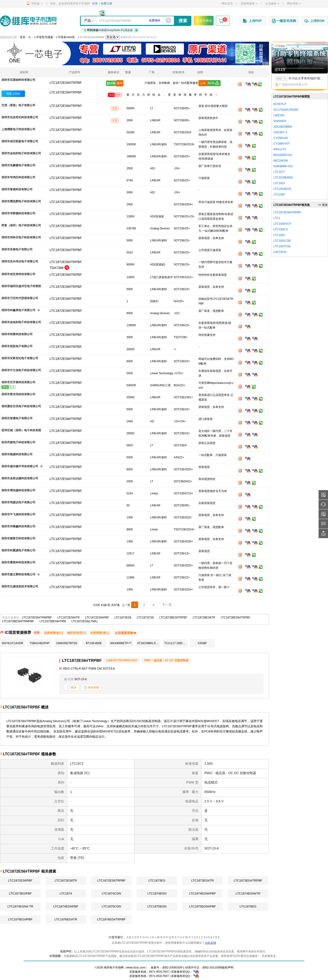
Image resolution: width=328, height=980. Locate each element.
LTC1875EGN (157, 906)
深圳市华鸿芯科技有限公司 (18, 177)
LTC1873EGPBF (20, 893)
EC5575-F (280, 104)
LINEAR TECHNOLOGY (122, 660)
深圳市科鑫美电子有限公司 (18, 310)
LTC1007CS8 (282, 246)
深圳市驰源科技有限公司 (17, 454)
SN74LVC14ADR (12, 643)
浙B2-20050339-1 (173, 968)
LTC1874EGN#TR (248, 893)
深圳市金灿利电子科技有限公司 (21, 153)
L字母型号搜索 (44, 37)
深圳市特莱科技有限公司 (17, 334)
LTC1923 (279, 183)
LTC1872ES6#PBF (97, 618)
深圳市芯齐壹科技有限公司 (18, 382)
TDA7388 (57, 268)
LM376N (279, 115)
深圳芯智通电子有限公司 (17, 418)
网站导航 (294, 4)
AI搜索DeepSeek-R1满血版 (111, 30)
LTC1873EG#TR (202, 880)
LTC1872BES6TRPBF (173, 618)
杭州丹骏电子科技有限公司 (18, 442)
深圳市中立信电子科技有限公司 (21, 370)
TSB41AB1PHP (39, 643)
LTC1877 (279, 172)
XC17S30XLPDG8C (286, 110)
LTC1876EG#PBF (20, 919)
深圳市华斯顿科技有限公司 (18, 213)
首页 (23, 37)
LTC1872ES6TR (66, 880)
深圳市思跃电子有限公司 (17, 346)
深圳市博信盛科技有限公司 (18, 490)
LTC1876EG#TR (66, 919)
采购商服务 (249, 4)
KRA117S (280, 149)
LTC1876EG (248, 906)
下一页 (167, 605)
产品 (88, 20)
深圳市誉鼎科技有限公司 (17, 189)
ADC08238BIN (283, 127)
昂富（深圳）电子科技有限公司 (21, 225)
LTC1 (277, 218)
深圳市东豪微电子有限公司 (18, 165)
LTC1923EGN (282, 189)
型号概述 (204, 20)
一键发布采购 (284, 21)
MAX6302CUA (283, 155)
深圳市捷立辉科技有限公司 (18, 574)
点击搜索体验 (126, 633)
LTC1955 (279, 195)
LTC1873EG (157, 880)
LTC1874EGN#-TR (20, 906)
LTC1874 (66, 893)
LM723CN (280, 252)
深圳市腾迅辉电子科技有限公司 (21, 201)
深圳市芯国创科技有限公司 (18, 80)
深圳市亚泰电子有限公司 (17, 249)
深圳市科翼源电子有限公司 (18, 550)
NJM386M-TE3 (283, 166)
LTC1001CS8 (282, 241)
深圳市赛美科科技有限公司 (18, 562)
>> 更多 (323, 205)
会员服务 (272, 4)
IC (30, 37)
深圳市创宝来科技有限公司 (18, 274)
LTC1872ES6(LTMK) (84, 621)
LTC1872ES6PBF (20, 880)
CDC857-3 (280, 132)
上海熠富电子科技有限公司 (18, 129)
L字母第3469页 (65, 37)
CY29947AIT (282, 144)
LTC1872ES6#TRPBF (66, 92)
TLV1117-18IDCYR (176, 643)
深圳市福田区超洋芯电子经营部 (21, 286)
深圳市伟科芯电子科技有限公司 (21, 237)
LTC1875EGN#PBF (202, 906)
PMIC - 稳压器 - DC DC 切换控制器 (166, 660)
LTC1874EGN (157, 893)
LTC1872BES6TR (204, 618)
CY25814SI (281, 138)
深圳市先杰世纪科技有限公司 (20, 117)
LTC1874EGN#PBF (202, 893)
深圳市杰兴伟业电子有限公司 (20, 261)
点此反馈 (210, 943)
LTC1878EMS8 (283, 178)
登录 (95, 4)
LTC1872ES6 (123, 618)
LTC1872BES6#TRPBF (235, 618)
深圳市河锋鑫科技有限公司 (18, 526)
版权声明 (228, 968)
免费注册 (106, 4)
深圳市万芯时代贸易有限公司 (20, 298)
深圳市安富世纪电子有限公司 (20, 358)
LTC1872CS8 (145, 618)
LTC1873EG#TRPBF (248, 880)
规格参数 (91, 687)
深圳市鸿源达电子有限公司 (18, 502)
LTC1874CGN (111, 893)
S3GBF (202, 643)
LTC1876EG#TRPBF (111, 919)
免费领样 (155, 20)
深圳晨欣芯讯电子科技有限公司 (21, 406)
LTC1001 (279, 235)
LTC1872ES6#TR (69, 618)
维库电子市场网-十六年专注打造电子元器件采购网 (28, 21)
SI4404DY (280, 121)
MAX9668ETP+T (121, 643)
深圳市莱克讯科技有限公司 (18, 394)
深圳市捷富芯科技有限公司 (18, 538)
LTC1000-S (281, 229)
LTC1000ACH (282, 224)
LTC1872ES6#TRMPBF (37, 618)
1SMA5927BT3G (67, 643)
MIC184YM (281, 161)
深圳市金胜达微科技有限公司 (20, 478)
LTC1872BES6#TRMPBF (18, 621)
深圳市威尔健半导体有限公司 (20, 466)
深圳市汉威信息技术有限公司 (20, 586)
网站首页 (227, 4)
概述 (71, 687)
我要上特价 (13, 94)
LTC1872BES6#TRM (53, 621)
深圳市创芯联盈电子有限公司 (20, 141)
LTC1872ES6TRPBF (111, 880)
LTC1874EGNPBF (66, 906)
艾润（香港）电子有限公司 (18, 105)
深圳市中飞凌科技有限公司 (18, 514)
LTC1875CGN (111, 906)
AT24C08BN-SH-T (149, 643)
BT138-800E (94, 643)
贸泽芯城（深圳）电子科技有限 (21, 430)
